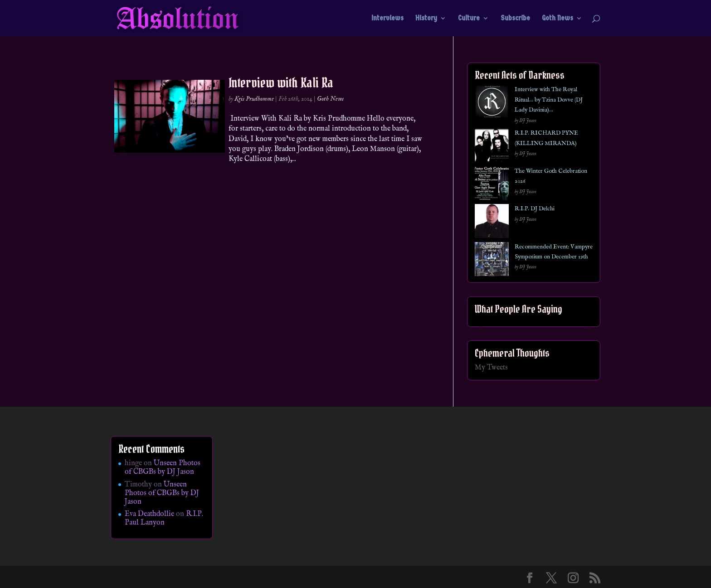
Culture (469, 19)
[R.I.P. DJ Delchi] (492, 223)
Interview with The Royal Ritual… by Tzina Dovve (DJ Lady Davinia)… (549, 100)
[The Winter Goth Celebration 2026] (492, 185)
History (426, 19)
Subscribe (515, 19)
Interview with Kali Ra (281, 83)
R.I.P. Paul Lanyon (164, 518)
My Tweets (491, 368)
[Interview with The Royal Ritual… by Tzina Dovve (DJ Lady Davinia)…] (492, 104)
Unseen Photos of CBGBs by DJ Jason (163, 468)
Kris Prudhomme (254, 99)
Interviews (387, 19)
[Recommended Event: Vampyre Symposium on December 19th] (492, 261)
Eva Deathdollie (149, 514)
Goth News (558, 19)
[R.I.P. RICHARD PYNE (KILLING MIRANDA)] (492, 147)
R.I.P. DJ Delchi (535, 209)
